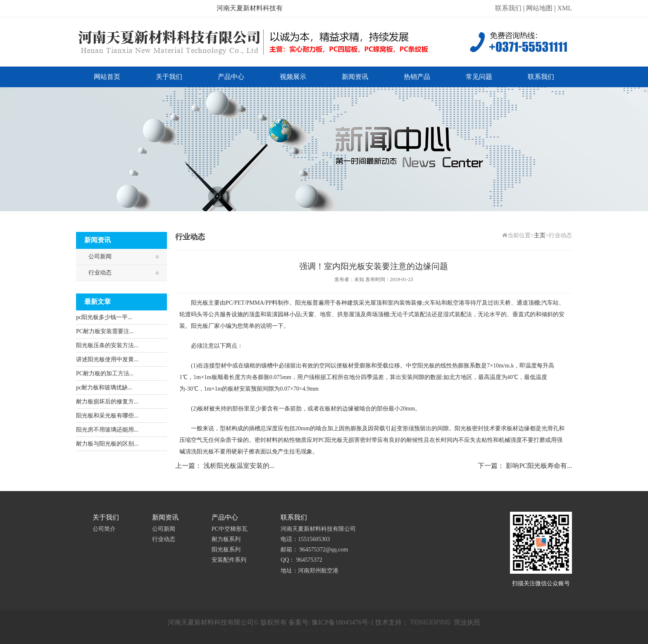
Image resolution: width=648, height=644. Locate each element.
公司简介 (104, 529)
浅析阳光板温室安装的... (239, 466)
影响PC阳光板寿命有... (539, 466)
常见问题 (479, 77)
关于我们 (169, 77)
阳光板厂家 (205, 326)
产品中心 (231, 77)
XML (565, 8)
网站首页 (107, 77)
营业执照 (467, 622)
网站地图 (539, 8)
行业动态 (100, 273)
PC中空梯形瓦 (230, 529)
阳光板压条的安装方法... (107, 345)
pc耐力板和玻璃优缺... (104, 388)
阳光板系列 (226, 550)
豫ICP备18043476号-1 (343, 622)
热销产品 (417, 77)
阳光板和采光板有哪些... (107, 416)
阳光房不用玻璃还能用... (107, 430)
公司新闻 (100, 256)
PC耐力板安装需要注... (105, 331)
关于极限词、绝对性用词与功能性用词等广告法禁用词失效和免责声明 (324, 631)
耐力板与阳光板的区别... (107, 444)
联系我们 (508, 8)
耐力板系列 (226, 539)
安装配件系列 (229, 560)
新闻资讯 (355, 77)
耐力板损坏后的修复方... (107, 402)
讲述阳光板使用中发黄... (107, 359)
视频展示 (293, 77)
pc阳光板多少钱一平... (104, 317)
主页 (540, 235)
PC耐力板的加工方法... (105, 373)
